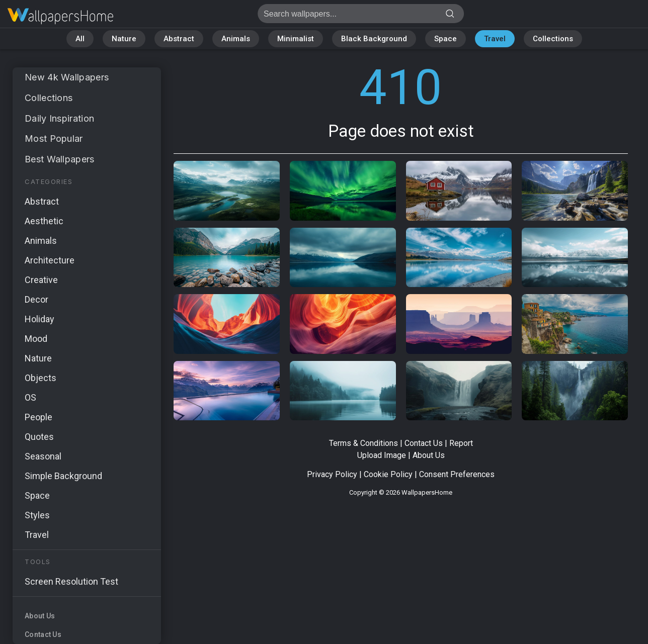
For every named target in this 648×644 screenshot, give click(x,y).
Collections (553, 39)
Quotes (39, 437)
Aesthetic (44, 221)
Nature (124, 39)
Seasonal (43, 456)
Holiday (39, 319)
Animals (236, 39)
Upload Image (382, 455)
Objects (40, 378)
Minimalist (296, 39)
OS (30, 397)
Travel (495, 39)
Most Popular (54, 139)
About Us (40, 616)
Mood (36, 339)
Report (461, 443)
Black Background (374, 39)
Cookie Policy (388, 474)
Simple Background (63, 476)
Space (445, 39)
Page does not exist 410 (60, 16)
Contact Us (43, 634)
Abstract (179, 39)
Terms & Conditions (363, 443)
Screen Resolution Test (71, 581)
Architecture (50, 260)
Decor (36, 299)
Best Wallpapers (60, 159)
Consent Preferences (457, 474)
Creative (41, 280)
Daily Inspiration (59, 118)
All (80, 39)
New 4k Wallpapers (67, 77)
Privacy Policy (332, 474)
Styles (37, 515)
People (38, 417)
